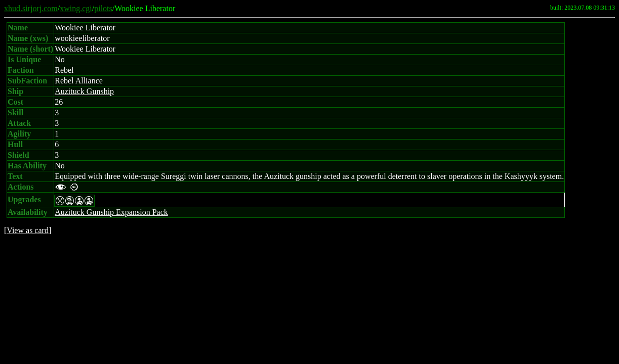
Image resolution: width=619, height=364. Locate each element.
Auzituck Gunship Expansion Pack (111, 212)
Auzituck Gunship (84, 91)
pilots (103, 8)
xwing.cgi (76, 8)
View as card (28, 230)
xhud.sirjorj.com (31, 8)
